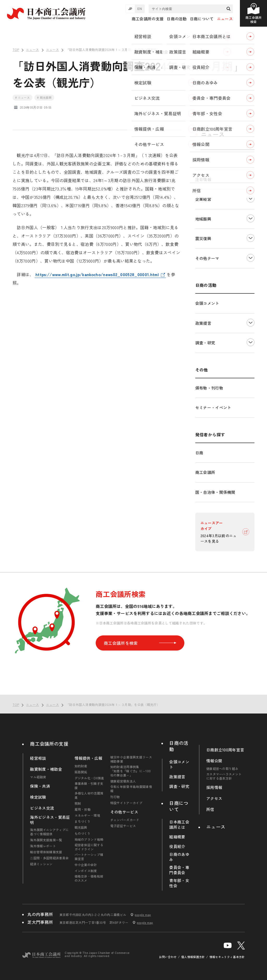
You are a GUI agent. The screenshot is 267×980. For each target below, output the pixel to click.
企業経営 (203, 199)
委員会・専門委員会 (179, 870)
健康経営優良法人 (123, 781)
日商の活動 (179, 746)
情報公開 (214, 761)
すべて (201, 160)
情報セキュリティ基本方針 (227, 957)
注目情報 (203, 179)
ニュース (225, 19)
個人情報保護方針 (193, 957)
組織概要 (177, 837)
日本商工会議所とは (179, 825)
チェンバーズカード (125, 820)
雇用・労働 (83, 809)
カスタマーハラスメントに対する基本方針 (224, 776)
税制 (78, 803)
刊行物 (115, 797)
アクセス (214, 798)
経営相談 (38, 758)
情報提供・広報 (89, 758)
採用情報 (214, 787)
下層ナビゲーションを (251, 199)
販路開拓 (81, 772)
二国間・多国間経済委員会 (49, 858)
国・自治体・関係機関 (215, 492)
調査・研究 (205, 343)
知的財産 (81, 766)
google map (143, 915)
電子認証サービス (123, 826)
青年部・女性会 (179, 883)
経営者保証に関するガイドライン (89, 847)
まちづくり (83, 821)
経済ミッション (41, 864)
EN (140, 9)
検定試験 (38, 797)
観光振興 (81, 827)
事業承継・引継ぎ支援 (89, 786)
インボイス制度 (86, 871)
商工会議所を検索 (140, 643)
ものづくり (83, 833)
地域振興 (203, 219)
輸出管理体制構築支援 (46, 852)
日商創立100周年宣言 (225, 750)
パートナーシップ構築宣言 (89, 857)
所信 (210, 809)
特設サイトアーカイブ (126, 803)
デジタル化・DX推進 (89, 778)
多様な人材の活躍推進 (89, 795)
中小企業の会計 (86, 865)
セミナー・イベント (213, 407)
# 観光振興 (44, 97)
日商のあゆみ (179, 857)
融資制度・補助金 (46, 769)
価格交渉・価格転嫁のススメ (89, 878)
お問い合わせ (168, 957)
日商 (199, 453)
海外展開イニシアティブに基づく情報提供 (49, 832)
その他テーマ (207, 258)
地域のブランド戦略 (89, 839)
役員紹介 (177, 846)
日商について (179, 806)
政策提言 (203, 323)
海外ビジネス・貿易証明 (50, 820)
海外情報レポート (43, 846)
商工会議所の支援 (49, 744)
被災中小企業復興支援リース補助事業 (131, 759)
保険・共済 (40, 786)
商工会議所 (205, 472)
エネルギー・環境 (87, 815)
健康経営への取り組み (222, 769)
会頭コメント (207, 303)
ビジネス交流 (42, 808)
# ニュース (22, 97)
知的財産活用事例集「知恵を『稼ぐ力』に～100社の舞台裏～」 (131, 771)
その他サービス (124, 812)
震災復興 (203, 238)
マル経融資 (38, 777)
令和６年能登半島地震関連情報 (131, 789)
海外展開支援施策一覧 (46, 840)
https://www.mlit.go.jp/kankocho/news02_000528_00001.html (97, 274)
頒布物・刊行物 (209, 388)
